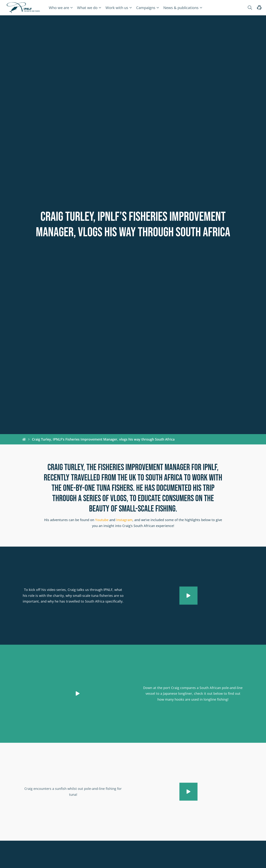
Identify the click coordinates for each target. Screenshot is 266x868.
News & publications (181, 8)
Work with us (117, 8)
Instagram (124, 520)
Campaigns (146, 8)
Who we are (59, 8)
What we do (87, 8)
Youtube (102, 520)
